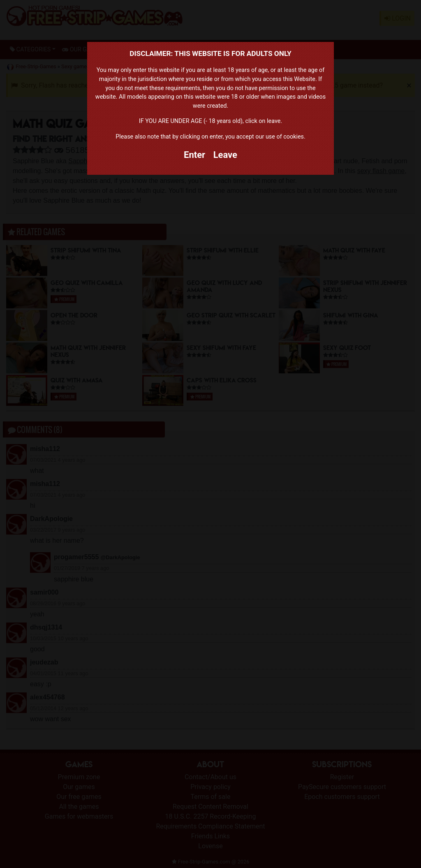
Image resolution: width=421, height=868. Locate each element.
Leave (225, 155)
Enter (194, 155)
